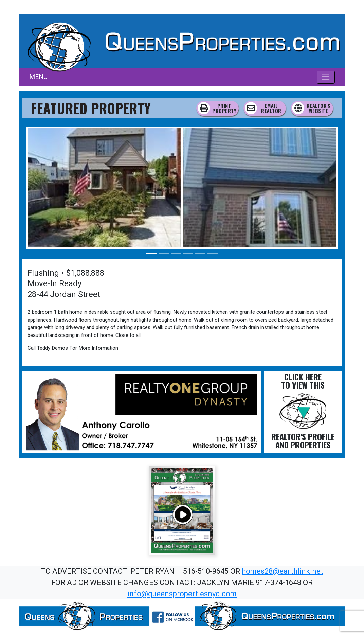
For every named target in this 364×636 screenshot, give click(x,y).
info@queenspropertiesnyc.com (182, 594)
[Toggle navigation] (326, 77)
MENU (38, 77)
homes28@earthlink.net (283, 571)
